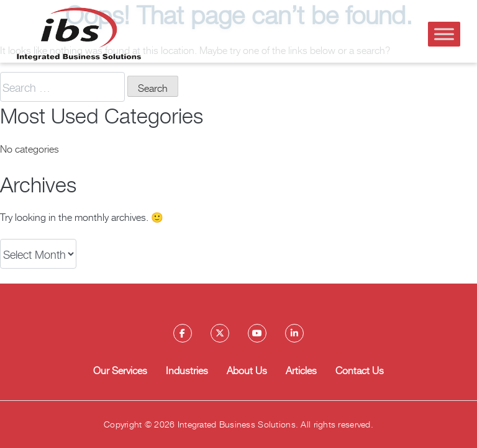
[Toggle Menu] (444, 34)
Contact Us (360, 370)
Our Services (120, 370)
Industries (187, 370)
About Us (247, 370)
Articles (301, 370)
